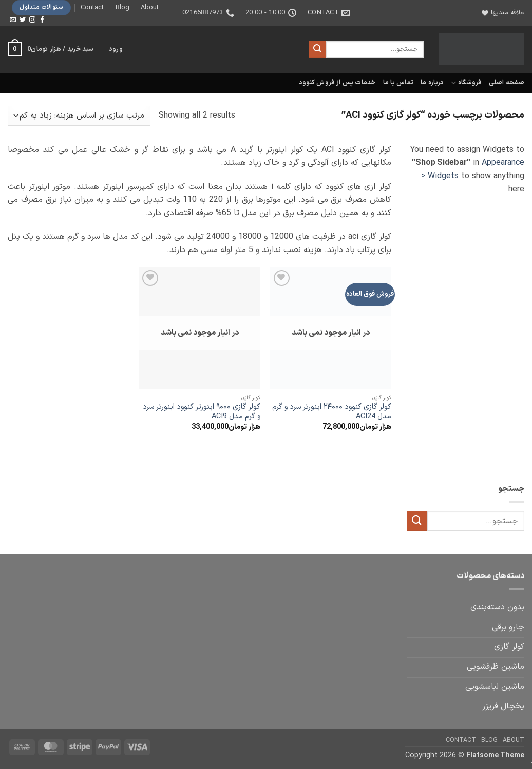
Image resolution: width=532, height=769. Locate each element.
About (150, 7)
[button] (116, 49)
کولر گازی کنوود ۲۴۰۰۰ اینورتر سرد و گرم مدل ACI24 (332, 412)
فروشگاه (466, 83)
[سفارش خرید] (79, 116)
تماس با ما (398, 82)
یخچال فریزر (503, 706)
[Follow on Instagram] (32, 20)
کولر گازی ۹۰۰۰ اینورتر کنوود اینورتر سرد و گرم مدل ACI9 (202, 412)
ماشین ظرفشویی (496, 667)
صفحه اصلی (507, 82)
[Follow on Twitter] (23, 20)
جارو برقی (508, 627)
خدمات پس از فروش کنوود (337, 82)
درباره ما (432, 82)
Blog (122, 7)
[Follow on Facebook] (42, 20)
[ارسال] (317, 49)
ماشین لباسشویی (495, 687)
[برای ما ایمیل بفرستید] (13, 20)
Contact (92, 7)
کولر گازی (509, 647)
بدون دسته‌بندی (497, 607)
